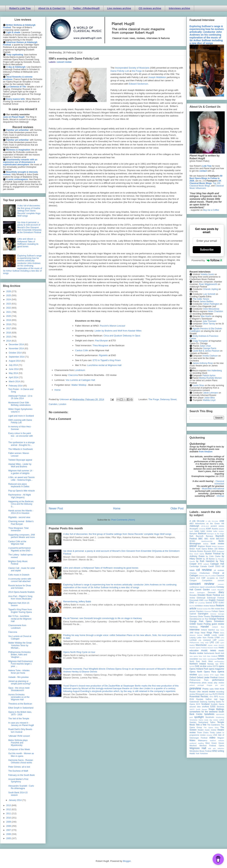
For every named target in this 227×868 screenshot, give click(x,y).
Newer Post (56, 508)
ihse (222, 627)
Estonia (209, 603)
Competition (207, 580)
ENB (206, 600)
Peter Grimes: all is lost (19, 767)
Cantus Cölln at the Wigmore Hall (17, 543)
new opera (194, 656)
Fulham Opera (218, 611)
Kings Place (213, 633)
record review (208, 692)
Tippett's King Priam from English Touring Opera (20, 611)
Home (58, 390)
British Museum (218, 546)
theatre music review (207, 730)
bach (191, 531)
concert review (64, 62)
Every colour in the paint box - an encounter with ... (21, 436)
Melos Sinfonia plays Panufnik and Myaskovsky (18, 743)
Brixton (200, 551)
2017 (9, 328)
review (192, 694)
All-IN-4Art (205, 526)
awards (221, 529)
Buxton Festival (213, 554)
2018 (9, 324)
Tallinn (213, 722)
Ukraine (209, 735)
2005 (9, 838)
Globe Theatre (204, 616)
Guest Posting (204, 624)
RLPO (215, 694)
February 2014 (16, 386)
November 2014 (17, 349)
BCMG (192, 541)
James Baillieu (206, 301)
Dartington (201, 592)
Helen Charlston (215, 311)
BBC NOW (210, 539)
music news (208, 650)
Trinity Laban (216, 732)
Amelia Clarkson (210, 356)
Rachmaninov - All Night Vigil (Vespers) (20, 496)
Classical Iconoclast (219, 482)
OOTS (215, 666)
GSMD (193, 624)
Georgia (221, 614)
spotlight (199, 717)
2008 (9, 826)
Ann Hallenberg (214, 371)
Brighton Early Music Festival (18, 563)
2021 (9, 312)
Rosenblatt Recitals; (199, 697)
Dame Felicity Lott (120, 71)
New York (202, 656)
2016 (9, 333)
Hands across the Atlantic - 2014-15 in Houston (21, 512)
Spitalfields (209, 714)
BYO (200, 564)
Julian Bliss (210, 398)
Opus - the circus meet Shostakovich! (19, 689)
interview (195, 630)
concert (221, 580)
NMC (205, 659)
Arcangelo (194, 529)
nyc (217, 664)
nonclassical (212, 659)
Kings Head (200, 633)
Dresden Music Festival (209, 595)
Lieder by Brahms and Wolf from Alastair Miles (118, 331)
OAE (197, 666)
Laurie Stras (198, 385)
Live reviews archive (119, 8)
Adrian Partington (211, 304)
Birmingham (195, 544)
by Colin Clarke (213, 556)
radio (212, 689)
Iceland (215, 627)
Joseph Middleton (157, 77)
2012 (9, 809)
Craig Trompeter (200, 341)
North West (207, 661)
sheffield (205, 707)
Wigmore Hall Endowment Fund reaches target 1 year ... (21, 664)
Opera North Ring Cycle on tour (79, 652)
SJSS (213, 707)
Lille (200, 640)
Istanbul (211, 630)
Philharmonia (195, 683)
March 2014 (15, 381)
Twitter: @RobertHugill (86, 8)
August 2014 (15, 361)
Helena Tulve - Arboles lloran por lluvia (19, 672)
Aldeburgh (194, 526)
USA (215, 735)
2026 (9, 291)
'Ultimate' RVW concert (19, 736)
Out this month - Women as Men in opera (21, 755)
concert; (221, 584)
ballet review (206, 531)
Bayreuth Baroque (204, 536)
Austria (215, 529)
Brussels (208, 551)
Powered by (207, 260)
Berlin (221, 541)
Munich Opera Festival (198, 648)
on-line (203, 666)
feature (213, 606)
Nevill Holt (220, 653)
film (209, 609)
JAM (191, 633)
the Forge (137, 71)
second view (195, 707)
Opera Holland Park (199, 669)
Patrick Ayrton (209, 375)
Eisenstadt (194, 600)
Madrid (192, 645)
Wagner (221, 738)
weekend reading (197, 743)
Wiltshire (221, 748)
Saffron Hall (211, 699)
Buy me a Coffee (211, 210)
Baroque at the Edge (216, 534)
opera (221, 666)
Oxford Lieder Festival (207, 678)
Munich (221, 645)
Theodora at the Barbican (20, 704)
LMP (215, 640)
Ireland (204, 630)
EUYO (192, 606)
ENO (192, 603)
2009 (9, 822)
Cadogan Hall (217, 564)
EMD (201, 600)
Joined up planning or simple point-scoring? (20, 682)
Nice (201, 659)
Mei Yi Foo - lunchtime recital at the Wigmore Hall (20, 619)
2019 (9, 320)
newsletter (194, 659)
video (212, 738)
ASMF (209, 529)
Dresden (193, 595)
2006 (9, 834)
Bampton (193, 534)
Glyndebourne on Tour (199, 619)
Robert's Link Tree (20, 8)
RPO (211, 697)
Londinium (80, 370)
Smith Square (202, 709)
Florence (208, 611)
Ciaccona (73, 375)
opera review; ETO (206, 675)
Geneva (213, 614)
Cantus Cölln (82, 350)
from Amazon (206, 452)
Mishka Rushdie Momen (210, 378)
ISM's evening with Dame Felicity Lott (20, 421)
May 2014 (14, 373)
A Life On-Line (197, 521)
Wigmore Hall (198, 748)
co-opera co (212, 578)
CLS (198, 578)
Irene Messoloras (211, 309)
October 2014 (15, 353)
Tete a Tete (201, 725)
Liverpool (207, 640)
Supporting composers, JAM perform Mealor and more (22, 536)
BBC (201, 539)
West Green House (215, 743)
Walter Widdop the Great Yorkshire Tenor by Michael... (20, 645)
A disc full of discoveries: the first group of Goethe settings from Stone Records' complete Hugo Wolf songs (117, 534)
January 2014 (15, 800)
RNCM (221, 694)
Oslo (222, 675)
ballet (197, 531)
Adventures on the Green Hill (210, 524)
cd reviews (219, 570)
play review (219, 683)
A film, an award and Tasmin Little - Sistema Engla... (21, 479)
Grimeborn (219, 621)
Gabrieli (193, 614)
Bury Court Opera (197, 554)
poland (192, 685)
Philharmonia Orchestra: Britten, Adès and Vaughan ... (20, 655)
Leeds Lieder (218, 635)
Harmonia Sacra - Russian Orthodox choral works (21, 761)
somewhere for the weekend (204, 712)
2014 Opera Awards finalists (21, 592)
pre (216, 685)
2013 (9, 805)
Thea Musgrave (100, 345)
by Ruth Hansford (205, 561)
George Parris (210, 348)
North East (195, 661)
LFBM (217, 638)
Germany (193, 616)
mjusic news (213, 645)
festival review (202, 609)
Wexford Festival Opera (212, 746)
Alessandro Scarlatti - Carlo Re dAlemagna (21, 787)
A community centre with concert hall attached (20, 580)
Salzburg (204, 702)
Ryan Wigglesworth (208, 284)
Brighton (201, 546)
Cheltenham (205, 573)
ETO (215, 603)
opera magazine (216, 669)
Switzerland (203, 722)
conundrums (210, 587)
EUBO (221, 603)
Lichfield (193, 640)
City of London (210, 576)
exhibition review (202, 606)
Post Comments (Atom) (123, 520)
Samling (212, 702)
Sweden (193, 722)
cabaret (206, 564)
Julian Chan (205, 346)
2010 (9, 818)
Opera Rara (210, 672)
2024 (9, 300)
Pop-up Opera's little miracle (21, 491)
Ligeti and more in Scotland (21, 416)
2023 (9, 304)
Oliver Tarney (209, 324)
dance (192, 592)
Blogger (127, 861)
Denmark (212, 592)
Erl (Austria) (200, 603)
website (221, 741)
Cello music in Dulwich (19, 575)
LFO (222, 638)
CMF (204, 578)
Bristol (209, 546)
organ (217, 675)
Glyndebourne (217, 616)
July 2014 (14, 365)
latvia (222, 633)
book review (217, 544)
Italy (218, 630)
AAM (222, 521)
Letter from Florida (205, 638)
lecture (200, 635)
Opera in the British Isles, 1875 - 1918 (20, 713)
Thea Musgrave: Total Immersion (18, 529)
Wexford (193, 746)
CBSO (218, 566)
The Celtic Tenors (201, 299)
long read (205, 643)
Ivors (222, 630)
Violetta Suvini (207, 274)
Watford (213, 741)
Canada (203, 566)
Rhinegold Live (202, 694)
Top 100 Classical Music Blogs (205, 184)
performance (218, 680)
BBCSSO (220, 539)
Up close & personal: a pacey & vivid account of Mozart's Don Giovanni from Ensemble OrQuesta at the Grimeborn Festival (29, 227)
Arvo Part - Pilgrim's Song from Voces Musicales (20, 598)
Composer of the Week (19, 749)
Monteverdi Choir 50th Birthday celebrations (19, 404)
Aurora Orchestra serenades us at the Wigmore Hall (19, 697)
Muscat (210, 648)
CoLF (222, 578)
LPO (212, 642)
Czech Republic (218, 590)
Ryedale (200, 699)
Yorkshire (204, 753)
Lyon (222, 643)
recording (220, 692)
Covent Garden (202, 590)
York (198, 753)
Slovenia (220, 707)
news (221, 656)
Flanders (200, 611)
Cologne (193, 580)
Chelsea (193, 573)
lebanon (193, 635)
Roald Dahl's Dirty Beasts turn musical (20, 731)
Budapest (220, 551)
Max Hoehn (206, 316)
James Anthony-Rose (203, 363)
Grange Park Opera (201, 621)
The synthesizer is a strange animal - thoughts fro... (21, 444)
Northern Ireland (198, 664)
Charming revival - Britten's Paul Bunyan (21, 523)
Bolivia (206, 544)
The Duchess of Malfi (18, 771)
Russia (221, 697)
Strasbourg (220, 717)
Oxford (193, 678)
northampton (219, 661)
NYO (222, 664)
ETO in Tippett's (107, 360)
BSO (214, 551)
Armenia (202, 529)
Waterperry (203, 740)
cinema (202, 576)
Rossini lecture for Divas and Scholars (20, 587)
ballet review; (219, 531)
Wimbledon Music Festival (201, 751)
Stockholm (210, 717)
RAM (217, 689)
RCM (222, 689)
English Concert (216, 600)
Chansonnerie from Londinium (17, 627)
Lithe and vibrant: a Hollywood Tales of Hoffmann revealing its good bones (101, 568)
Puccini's (113, 326)
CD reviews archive (150, 8)
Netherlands (209, 653)
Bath (191, 536)
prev (222, 685)
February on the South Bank (21, 775)
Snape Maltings (216, 709)
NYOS (192, 666)
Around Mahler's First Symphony (18, 780)
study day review (211, 720)
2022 (9, 308)
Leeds (207, 635)
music (216, 648)
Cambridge (194, 566)
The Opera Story (211, 727)
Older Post (177, 508)
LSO (217, 642)
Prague (209, 685)
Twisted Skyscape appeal (20, 460)
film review (216, 609)
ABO (192, 524)
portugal (201, 685)
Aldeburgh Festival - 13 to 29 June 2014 (20, 397)
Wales (192, 740)
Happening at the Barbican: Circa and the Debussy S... (21, 504)
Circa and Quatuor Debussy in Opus (122, 336)
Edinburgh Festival (216, 598)
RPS (216, 697)
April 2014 (14, 377)
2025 (9, 296)
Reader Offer (195, 692)
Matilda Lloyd (209, 400)
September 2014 (17, 357)
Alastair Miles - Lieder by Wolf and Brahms (20, 465)
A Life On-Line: (212, 521)
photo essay (207, 683)
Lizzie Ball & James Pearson (206, 351)
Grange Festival (217, 619)
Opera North (196, 672)
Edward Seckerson (138, 84)
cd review (204, 570)
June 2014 (14, 369)
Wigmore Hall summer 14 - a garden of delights (21, 472)
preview (195, 688)
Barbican (202, 534)
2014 (9, 341)
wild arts (212, 748)
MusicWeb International (213, 489)
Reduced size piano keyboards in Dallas (19, 485)
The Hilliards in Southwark (21, 449)
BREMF (193, 546)
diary (221, 592)
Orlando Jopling (210, 289)
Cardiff (211, 566)
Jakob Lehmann (211, 393)
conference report (197, 587)
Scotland (205, 704)
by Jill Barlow (209, 559)
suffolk (222, 720)
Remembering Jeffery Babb (77, 601)
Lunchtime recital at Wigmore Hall (104, 365)
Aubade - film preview (18, 677)
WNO (215, 751)
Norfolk (221, 659)
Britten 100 (213, 549)
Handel (205, 627)
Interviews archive (179, 8)
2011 (9, 814)
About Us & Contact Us (52, 8)
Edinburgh (201, 598)
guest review (218, 624)
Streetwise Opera (196, 720)
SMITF (192, 709)
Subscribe (207, 250)
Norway (211, 664)
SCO (198, 704)
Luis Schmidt (209, 294)
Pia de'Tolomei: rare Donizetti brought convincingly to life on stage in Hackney (103, 618)
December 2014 (17, 344)
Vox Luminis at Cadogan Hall (80, 380)
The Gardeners (214, 725)
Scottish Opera (217, 704)
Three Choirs (203, 732)
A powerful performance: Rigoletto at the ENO (20, 549)
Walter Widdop (79, 385)
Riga (210, 694)
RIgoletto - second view (19, 517)
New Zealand (212, 656)
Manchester (201, 645)
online (209, 666)
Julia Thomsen (209, 321)
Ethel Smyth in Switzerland (21, 708)
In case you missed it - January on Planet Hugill (21, 724)
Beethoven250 (207, 541)
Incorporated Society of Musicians (132, 68)
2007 (9, 830)
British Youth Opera (198, 549)
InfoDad (220, 496)
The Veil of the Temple (19, 719)
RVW (192, 699)
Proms (205, 689)
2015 (9, 337)
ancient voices (217, 526)
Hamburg (193, 627)
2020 (9, 316)
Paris (206, 680)
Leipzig (193, 638)
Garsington (203, 614)
